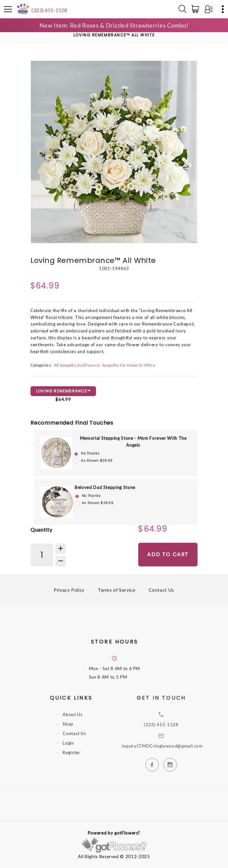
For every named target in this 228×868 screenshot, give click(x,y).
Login (74, 743)
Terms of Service (116, 590)
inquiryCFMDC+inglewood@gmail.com (170, 746)
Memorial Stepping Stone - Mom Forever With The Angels (133, 442)
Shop (74, 724)
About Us (78, 714)
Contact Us (162, 590)
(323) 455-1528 (49, 10)
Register (77, 752)
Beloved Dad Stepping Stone (105, 487)
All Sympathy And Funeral (77, 365)
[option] (114, 152)
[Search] (182, 9)
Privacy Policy (69, 590)
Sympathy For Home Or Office (129, 365)
